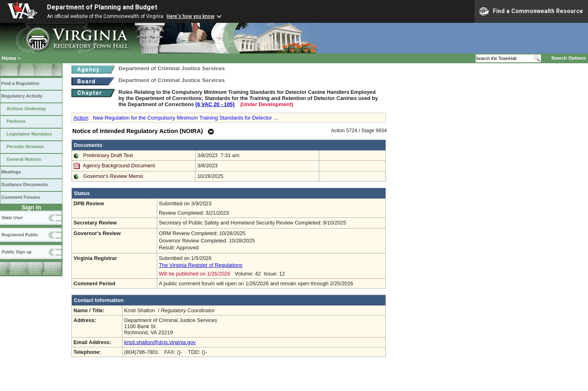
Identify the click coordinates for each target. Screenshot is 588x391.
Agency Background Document (119, 166)
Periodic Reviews (25, 147)
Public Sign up (17, 252)
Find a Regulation (20, 83)
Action (81, 118)
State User (12, 218)
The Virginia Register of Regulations (201, 265)
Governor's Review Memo (113, 176)
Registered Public (20, 235)
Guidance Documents (24, 184)
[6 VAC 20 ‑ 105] (215, 104)
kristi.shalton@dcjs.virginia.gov (160, 342)
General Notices (24, 159)
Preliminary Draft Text (108, 155)
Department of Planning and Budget (102, 7)
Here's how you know (190, 16)
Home (9, 58)
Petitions (16, 121)
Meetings (11, 172)
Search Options (569, 58)
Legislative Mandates (29, 134)
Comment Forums (21, 197)
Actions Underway (26, 109)
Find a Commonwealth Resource (531, 11)
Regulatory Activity (22, 96)
